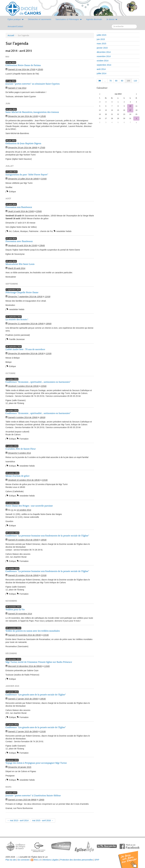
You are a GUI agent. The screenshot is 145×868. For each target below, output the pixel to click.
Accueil (11, 35)
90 (122, 81)
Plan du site (11, 860)
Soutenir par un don (131, 857)
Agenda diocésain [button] (94, 19)
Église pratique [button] (16, 19)
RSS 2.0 (36, 860)
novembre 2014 (104, 56)
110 (135, 81)
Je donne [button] (112, 19)
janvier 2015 (102, 48)
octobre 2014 (103, 61)
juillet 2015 (102, 35)
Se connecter (23, 860)
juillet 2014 (102, 73)
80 (116, 81)
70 (110, 81)
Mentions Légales (51, 860)
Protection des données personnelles (77, 860)
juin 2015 (101, 39)
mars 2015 (102, 44)
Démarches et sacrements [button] (40, 19)
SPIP (97, 860)
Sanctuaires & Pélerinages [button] (69, 19)
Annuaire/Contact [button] (15, 26)
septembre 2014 (104, 65)
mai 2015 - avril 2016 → (43, 820)
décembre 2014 (104, 52)
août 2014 (101, 69)
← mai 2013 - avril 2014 (18, 820)
